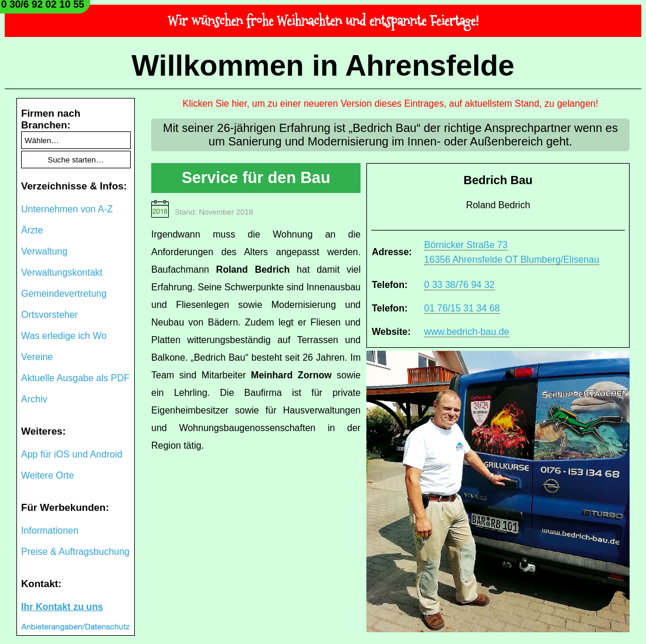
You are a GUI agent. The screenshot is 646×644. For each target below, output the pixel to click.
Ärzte (32, 230)
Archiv (34, 399)
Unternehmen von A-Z (67, 209)
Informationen (50, 531)
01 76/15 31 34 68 (462, 308)
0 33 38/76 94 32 (460, 285)
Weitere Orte (47, 475)
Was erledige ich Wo (64, 336)
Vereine (37, 357)
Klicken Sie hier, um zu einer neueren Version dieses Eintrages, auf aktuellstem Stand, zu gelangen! (391, 104)
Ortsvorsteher (50, 315)
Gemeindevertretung (64, 294)
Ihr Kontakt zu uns (62, 607)
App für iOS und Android (72, 454)
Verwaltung (44, 251)
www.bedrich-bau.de (467, 332)
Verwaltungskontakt (62, 272)
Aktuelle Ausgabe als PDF (75, 378)
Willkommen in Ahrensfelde (323, 66)
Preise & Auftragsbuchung (75, 552)
